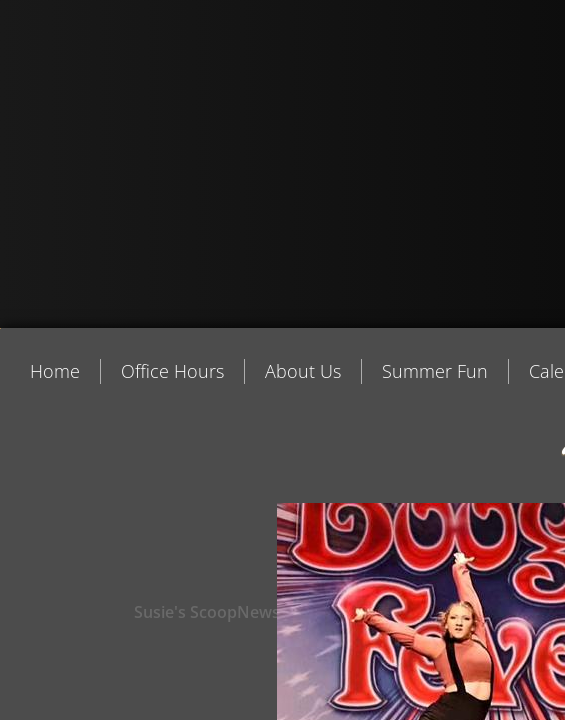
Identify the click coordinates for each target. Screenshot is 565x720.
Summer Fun (435, 371)
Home (55, 371)
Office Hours (172, 371)
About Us (303, 371)
